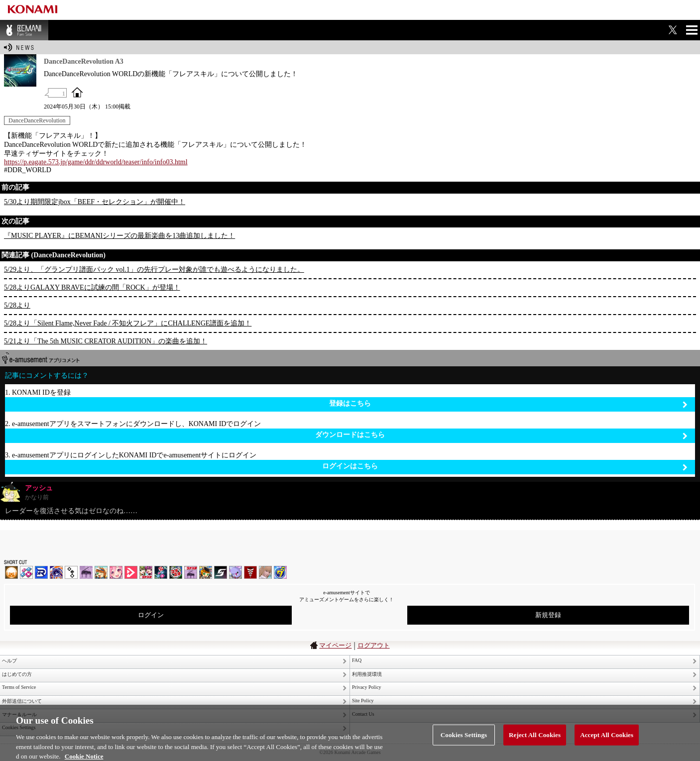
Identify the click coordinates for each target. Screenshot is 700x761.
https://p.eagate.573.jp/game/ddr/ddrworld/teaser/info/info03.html (96, 162)
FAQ (357, 660)
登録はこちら (508, 404)
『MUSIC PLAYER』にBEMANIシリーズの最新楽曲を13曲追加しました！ (119, 236)
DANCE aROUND (131, 572)
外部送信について (22, 701)
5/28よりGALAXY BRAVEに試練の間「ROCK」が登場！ (92, 287)
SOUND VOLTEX (116, 572)
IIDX (11, 572)
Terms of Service (19, 687)
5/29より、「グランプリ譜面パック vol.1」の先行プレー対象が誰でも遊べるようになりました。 (154, 270)
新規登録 (548, 615)
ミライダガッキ (280, 572)
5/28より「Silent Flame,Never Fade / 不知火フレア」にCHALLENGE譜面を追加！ (128, 323)
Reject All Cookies (535, 738)
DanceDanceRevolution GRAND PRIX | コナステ (161, 572)
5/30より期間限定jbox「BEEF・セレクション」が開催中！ (95, 202)
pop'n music (101, 572)
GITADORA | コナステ (176, 572)
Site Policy (363, 701)
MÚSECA (250, 572)
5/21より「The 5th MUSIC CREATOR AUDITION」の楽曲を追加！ (106, 341)
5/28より (17, 305)
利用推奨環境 (367, 674)
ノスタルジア (86, 572)
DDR (26, 572)
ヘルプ (9, 661)
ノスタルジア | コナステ (191, 572)
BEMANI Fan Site (24, 30)
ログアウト (374, 645)
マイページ (335, 645)
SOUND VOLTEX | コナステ (221, 572)
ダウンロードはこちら (501, 435)
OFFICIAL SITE (77, 92)
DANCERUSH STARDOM (41, 572)
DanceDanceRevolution (37, 120)
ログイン (151, 615)
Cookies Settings (464, 738)
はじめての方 (17, 674)
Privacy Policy (367, 687)
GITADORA (56, 572)
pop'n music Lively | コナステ (206, 572)
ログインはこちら (505, 467)
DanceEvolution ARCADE (265, 572)
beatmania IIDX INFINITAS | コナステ (146, 572)
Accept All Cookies (607, 738)
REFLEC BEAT (235, 572)
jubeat (71, 572)
